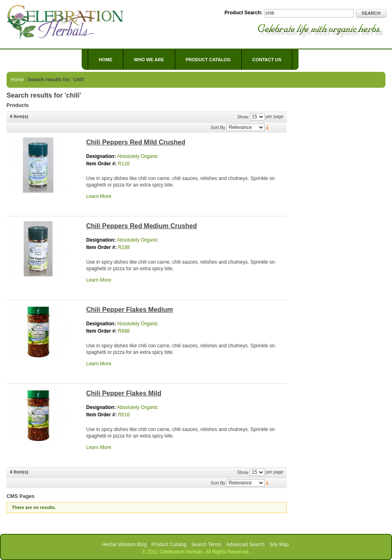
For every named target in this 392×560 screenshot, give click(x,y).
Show (243, 117)
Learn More (99, 196)
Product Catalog (169, 544)
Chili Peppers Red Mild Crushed (136, 142)
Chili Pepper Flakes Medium (130, 310)
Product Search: (244, 13)
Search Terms (206, 544)
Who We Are (149, 60)
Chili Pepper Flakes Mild (124, 393)
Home (106, 60)
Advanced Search (245, 544)
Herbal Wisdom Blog (124, 544)
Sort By (218, 127)
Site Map (279, 544)
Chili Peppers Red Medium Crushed (141, 226)
